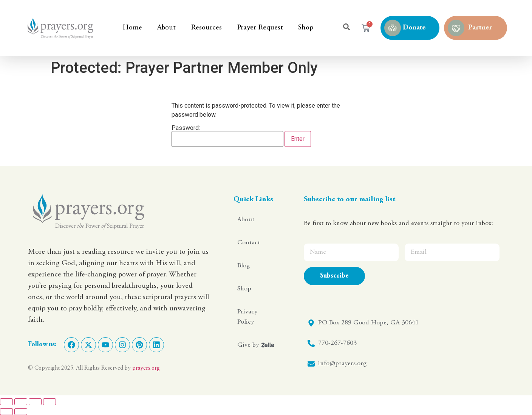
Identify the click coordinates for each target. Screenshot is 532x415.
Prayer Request (260, 28)
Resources (206, 28)
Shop (306, 28)
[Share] (35, 402)
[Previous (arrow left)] (6, 412)
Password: (227, 136)
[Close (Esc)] (49, 402)
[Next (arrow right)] (21, 412)
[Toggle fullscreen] (21, 402)
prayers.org (146, 368)
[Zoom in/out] (6, 402)
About (166, 28)
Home (132, 28)
